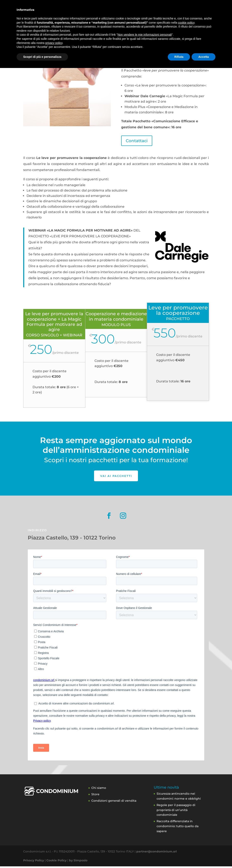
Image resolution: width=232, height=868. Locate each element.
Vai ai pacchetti (116, 476)
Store (163, 16)
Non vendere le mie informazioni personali (144, 835)
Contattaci (137, 141)
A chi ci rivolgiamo (113, 16)
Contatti (193, 16)
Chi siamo (99, 789)
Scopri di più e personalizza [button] (42, 857)
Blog (177, 16)
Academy (145, 16)
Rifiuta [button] (179, 857)
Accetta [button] (204, 857)
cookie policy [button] (186, 822)
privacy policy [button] (54, 843)
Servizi (87, 16)
